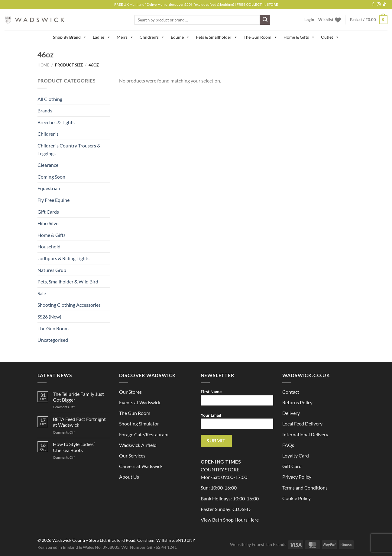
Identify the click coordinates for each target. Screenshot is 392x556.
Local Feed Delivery (302, 423)
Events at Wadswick (140, 402)
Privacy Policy (297, 477)
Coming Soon (51, 177)
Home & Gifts (299, 37)
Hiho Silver (49, 223)
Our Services (132, 456)
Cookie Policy (296, 498)
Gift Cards (48, 212)
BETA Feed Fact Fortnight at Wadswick (79, 422)
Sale (42, 293)
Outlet (330, 37)
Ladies (102, 37)
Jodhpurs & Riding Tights (63, 258)
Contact (291, 392)
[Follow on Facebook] (373, 5)
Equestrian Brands (269, 544)
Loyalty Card (296, 456)
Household (49, 246)
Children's (152, 37)
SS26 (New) (49, 317)
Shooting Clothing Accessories (69, 305)
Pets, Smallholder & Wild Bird (68, 281)
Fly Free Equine (53, 200)
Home (44, 65)
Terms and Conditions (305, 488)
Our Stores (130, 392)
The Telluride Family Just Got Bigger (78, 397)
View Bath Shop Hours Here (230, 520)
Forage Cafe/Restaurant (144, 434)
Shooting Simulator (139, 423)
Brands (45, 110)
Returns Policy (297, 402)
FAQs (288, 445)
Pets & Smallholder (217, 37)
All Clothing (50, 99)
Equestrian (49, 188)
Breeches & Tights (56, 122)
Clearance (48, 165)
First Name (237, 399)
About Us (129, 477)
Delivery (291, 413)
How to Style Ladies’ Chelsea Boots (74, 447)
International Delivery (305, 434)
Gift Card (292, 466)
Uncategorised (53, 340)
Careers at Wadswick (141, 466)
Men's (125, 37)
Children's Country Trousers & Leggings (69, 149)
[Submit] (265, 20)
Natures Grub (52, 270)
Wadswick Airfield (138, 445)
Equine (180, 37)
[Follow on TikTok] (384, 5)
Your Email (237, 423)
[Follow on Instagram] (379, 5)
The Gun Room (261, 37)
